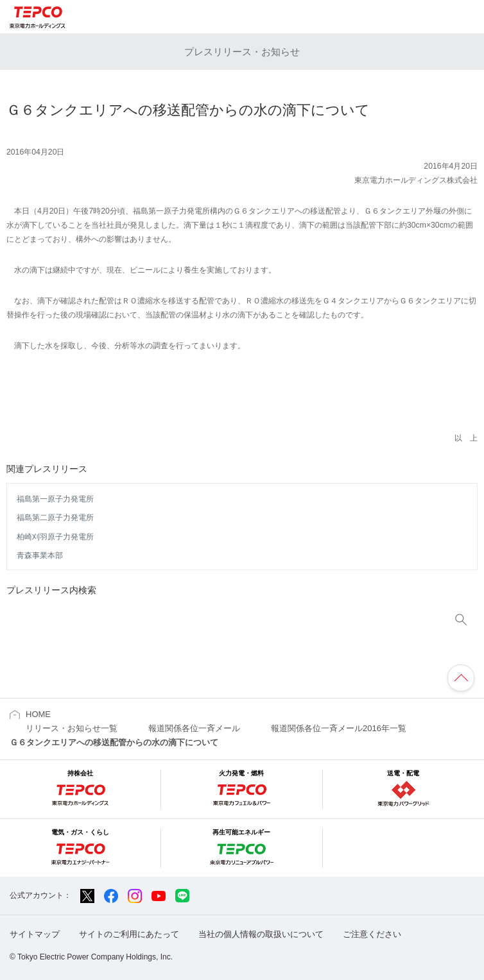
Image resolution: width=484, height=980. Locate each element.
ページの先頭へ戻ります (461, 678)
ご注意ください (372, 934)
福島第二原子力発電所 (55, 518)
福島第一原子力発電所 (55, 499)
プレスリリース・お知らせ (242, 52)
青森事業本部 (40, 555)
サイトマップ (35, 934)
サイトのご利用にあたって (129, 934)
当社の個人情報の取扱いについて (261, 934)
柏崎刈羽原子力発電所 (55, 537)
